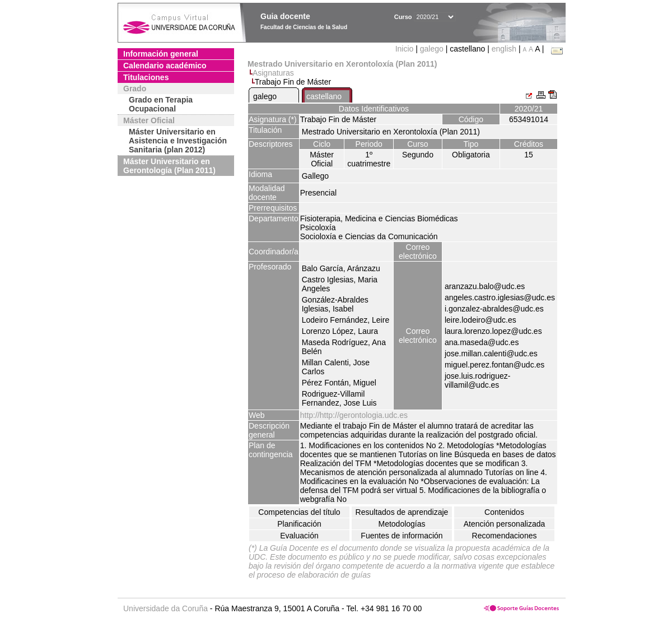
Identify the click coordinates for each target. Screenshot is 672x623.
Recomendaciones (505, 536)
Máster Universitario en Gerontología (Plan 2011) (169, 166)
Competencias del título (299, 512)
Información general (161, 54)
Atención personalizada (505, 524)
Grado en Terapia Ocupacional (161, 104)
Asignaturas (273, 73)
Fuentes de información (402, 536)
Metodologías (402, 524)
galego (432, 49)
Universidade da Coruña (165, 608)
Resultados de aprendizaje (402, 512)
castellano (324, 96)
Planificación (299, 524)
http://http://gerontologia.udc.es (354, 415)
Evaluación (299, 536)
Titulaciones (146, 77)
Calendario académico (165, 66)
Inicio (406, 49)
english (504, 49)
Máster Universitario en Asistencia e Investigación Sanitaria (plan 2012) (178, 141)
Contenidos (504, 512)
